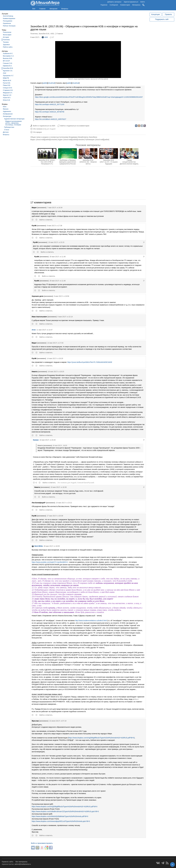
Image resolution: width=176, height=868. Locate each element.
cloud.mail (40, 140)
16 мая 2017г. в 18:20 (56, 372)
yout (95, 79)
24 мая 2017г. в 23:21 (64, 503)
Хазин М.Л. (7, 98)
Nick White (37, 546)
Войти (143, 2)
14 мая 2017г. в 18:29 (55, 358)
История (6, 37)
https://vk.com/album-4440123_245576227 (51, 119)
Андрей (53, 129)
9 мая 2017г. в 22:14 (65, 317)
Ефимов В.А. (8, 66)
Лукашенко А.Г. (8, 76)
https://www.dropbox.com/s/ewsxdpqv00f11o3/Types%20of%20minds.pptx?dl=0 (61, 821)
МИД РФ (6, 78)
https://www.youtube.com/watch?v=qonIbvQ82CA (50, 562)
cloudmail (52, 83)
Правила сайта (7, 862)
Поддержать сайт (162, 19)
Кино (5, 107)
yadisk (45, 83)
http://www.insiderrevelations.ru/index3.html (91, 621)
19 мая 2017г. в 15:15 (56, 242)
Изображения (8, 114)
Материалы (136, 5)
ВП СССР (6, 61)
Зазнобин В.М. (8, 68)
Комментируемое (9, 18)
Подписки (104, 5)
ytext (106, 79)
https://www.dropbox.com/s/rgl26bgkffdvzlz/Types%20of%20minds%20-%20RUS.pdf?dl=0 (65, 807)
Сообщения (114, 5)
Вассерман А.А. (9, 56)
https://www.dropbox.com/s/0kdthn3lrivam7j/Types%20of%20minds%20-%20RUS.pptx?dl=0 (65, 811)
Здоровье (6, 45)
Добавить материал (114, 2)
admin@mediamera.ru (23, 864)
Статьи (7, 130)
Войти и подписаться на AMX (44, 126)
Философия (7, 35)
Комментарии (125, 5)
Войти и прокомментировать (42, 843)
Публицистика (9, 127)
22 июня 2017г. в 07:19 (58, 721)
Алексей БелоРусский (86, 483)
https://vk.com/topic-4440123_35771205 (50, 104)
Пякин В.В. (7, 85)
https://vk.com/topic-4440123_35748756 (50, 112)
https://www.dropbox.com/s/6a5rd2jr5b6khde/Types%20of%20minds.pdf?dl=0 (60, 816)
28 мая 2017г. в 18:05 (52, 546)
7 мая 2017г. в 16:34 (55, 208)
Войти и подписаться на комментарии (75, 126)
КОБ (52, 34)
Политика (6, 40)
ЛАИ (5, 73)
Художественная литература (14, 119)
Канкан (36, 440)
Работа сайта (8, 47)
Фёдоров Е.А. (8, 93)
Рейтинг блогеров (9, 26)
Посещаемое (8, 21)
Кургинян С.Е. (8, 71)
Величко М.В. (8, 58)
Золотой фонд (8, 16)
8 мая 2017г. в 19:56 (61, 296)
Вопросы (65, 9)
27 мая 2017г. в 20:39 (55, 516)
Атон (34, 330)
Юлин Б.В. (7, 100)
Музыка (6, 109)
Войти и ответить (46, 220)
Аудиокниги (7, 111)
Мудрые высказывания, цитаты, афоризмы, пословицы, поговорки (14, 123)
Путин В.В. (7, 83)
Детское (6, 132)
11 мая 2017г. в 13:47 (45, 330)
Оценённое (7, 23)
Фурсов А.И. (7, 95)
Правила (168, 14)
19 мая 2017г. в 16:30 (59, 487)
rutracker (54, 140)
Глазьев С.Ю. (8, 63)
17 (53, 37)
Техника (6, 42)
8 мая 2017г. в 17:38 (54, 226)
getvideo (81, 79)
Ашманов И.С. (8, 53)
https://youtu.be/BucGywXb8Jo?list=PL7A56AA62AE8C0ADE (90, 362)
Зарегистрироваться (131, 2)
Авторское (53, 9)
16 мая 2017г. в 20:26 (47, 440)
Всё (34, 9)
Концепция (156, 14)
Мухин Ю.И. (7, 80)
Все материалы (21, 862)
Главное (42, 9)
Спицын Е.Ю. (8, 88)
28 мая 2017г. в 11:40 (57, 257)
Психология (7, 32)
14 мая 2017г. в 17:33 (55, 343)
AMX (45, 37)
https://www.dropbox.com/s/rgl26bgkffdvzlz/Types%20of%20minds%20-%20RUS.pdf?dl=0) (102, 738)
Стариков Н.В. (8, 90)
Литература (7, 116)
